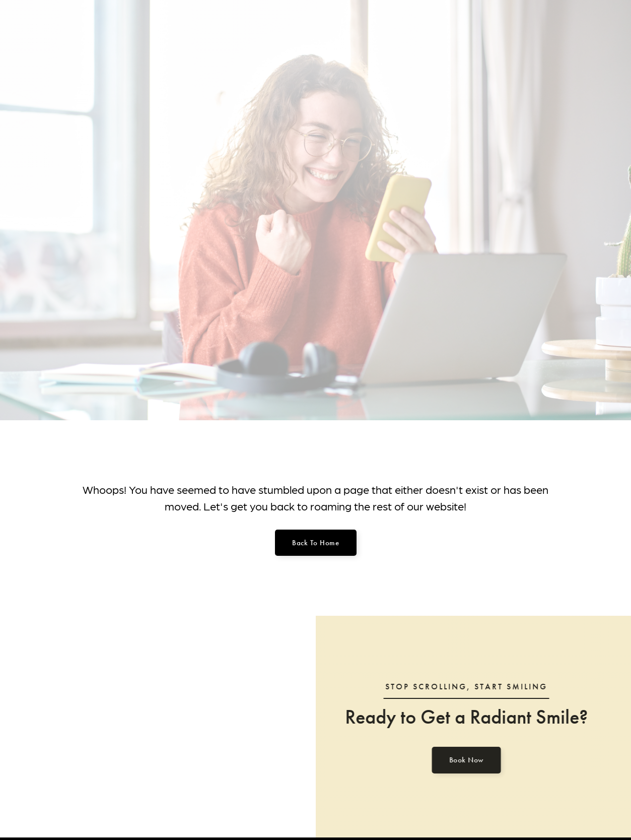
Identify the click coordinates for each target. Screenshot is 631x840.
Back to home (315, 543)
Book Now (463, 760)
